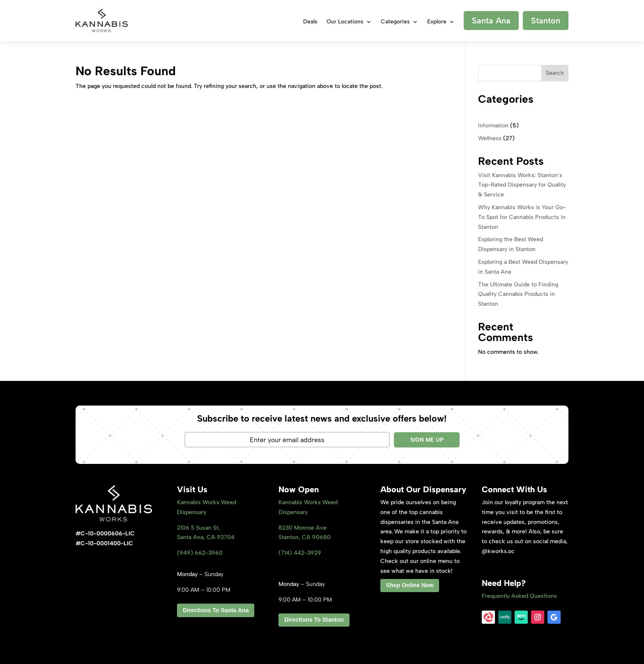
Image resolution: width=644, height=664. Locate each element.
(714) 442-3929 (300, 553)
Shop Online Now (410, 585)
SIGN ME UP (427, 440)
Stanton (546, 21)
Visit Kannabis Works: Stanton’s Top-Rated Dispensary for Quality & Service (522, 185)
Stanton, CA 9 (305, 537)
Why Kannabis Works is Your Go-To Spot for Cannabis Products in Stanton (522, 217)
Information (493, 126)
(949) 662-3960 (200, 553)
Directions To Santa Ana (216, 610)
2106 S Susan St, (199, 528)
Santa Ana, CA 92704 (206, 537)
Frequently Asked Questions (519, 596)
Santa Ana (491, 21)
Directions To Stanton (314, 620)
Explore (437, 22)
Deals (310, 22)
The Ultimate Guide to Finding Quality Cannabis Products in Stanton (518, 294)
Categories (395, 22)
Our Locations (345, 22)
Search (555, 73)
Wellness (490, 138)
